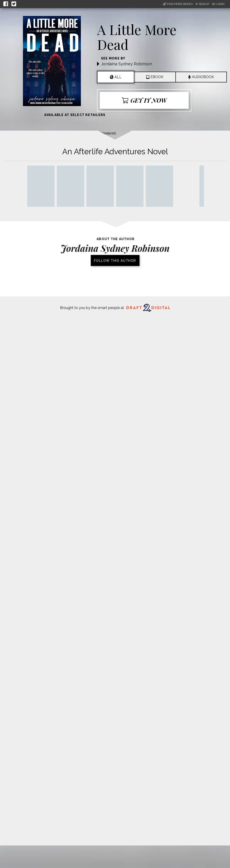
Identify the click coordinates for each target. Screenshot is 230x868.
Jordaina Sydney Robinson (127, 64)
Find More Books (178, 4)
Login (218, 4)
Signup (202, 4)
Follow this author (115, 260)
